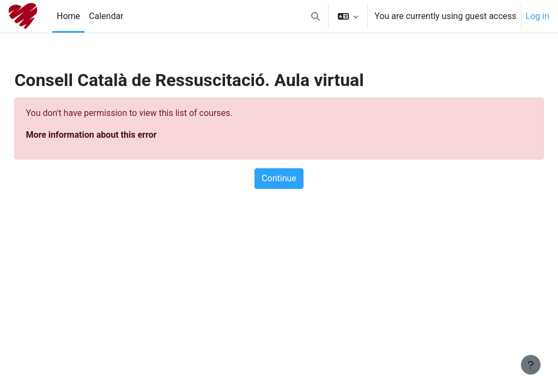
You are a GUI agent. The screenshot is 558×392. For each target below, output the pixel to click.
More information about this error (116, 135)
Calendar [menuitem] (106, 16)
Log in (538, 16)
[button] (316, 16)
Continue (279, 178)
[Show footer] (531, 365)
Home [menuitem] (68, 16)
